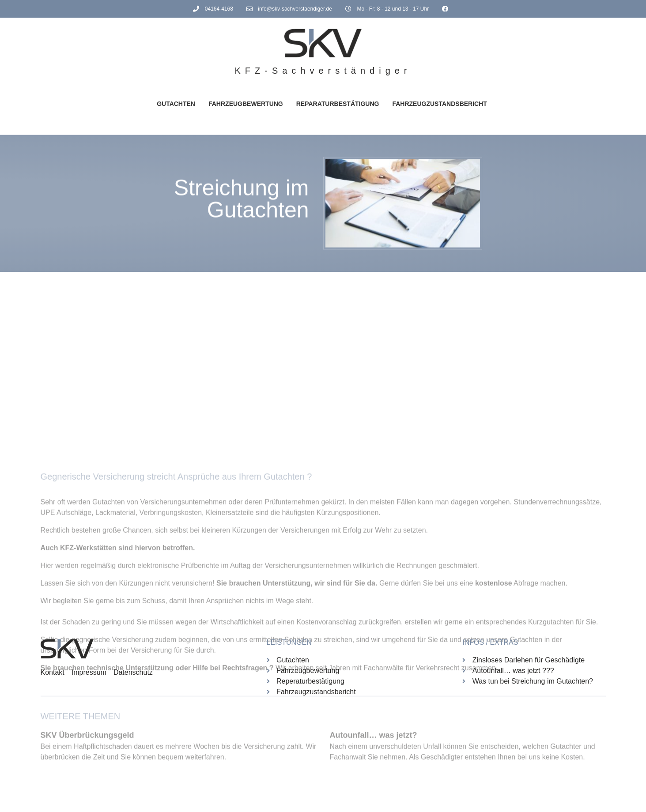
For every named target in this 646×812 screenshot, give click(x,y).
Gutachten (176, 104)
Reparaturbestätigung (338, 104)
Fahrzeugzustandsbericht (439, 104)
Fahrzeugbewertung (246, 104)
